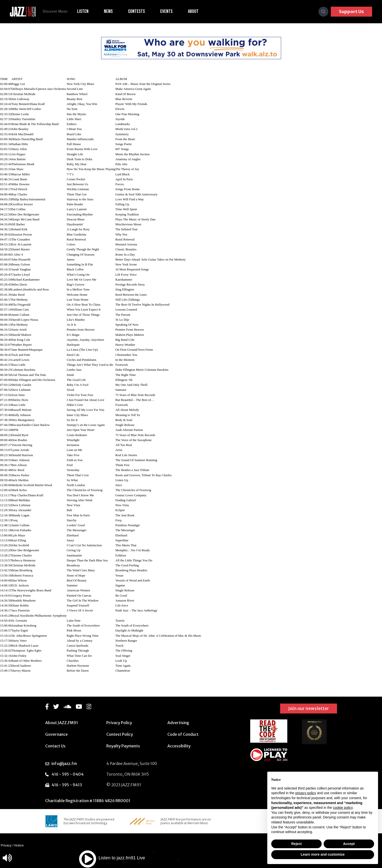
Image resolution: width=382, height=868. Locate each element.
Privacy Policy (119, 723)
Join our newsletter (309, 708)
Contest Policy (120, 734)
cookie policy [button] (343, 808)
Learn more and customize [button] (323, 854)
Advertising (178, 723)
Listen (84, 11)
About (194, 11)
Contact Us (55, 746)
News (109, 11)
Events (167, 11)
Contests (137, 11)
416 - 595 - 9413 (67, 785)
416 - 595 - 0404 (67, 774)
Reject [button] (296, 844)
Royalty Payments (123, 746)
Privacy (6, 845)
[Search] (323, 12)
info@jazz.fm (64, 763)
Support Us (351, 12)
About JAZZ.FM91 (62, 723)
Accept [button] (349, 844)
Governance (56, 734)
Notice (19, 845)
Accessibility (179, 746)
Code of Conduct (183, 734)
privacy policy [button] (306, 793)
